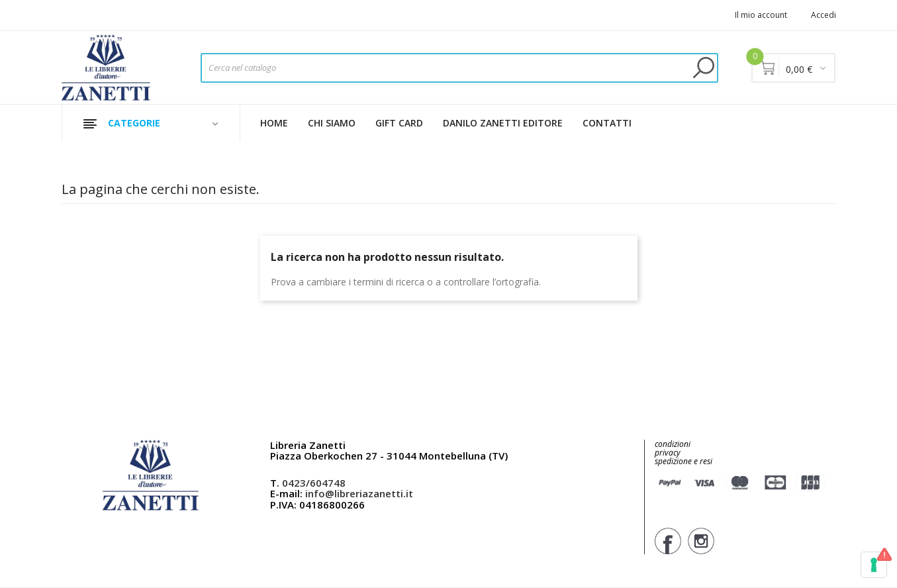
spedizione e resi (684, 462)
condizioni (673, 444)
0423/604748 (314, 483)
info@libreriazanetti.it (359, 493)
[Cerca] (459, 68)
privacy (668, 453)
